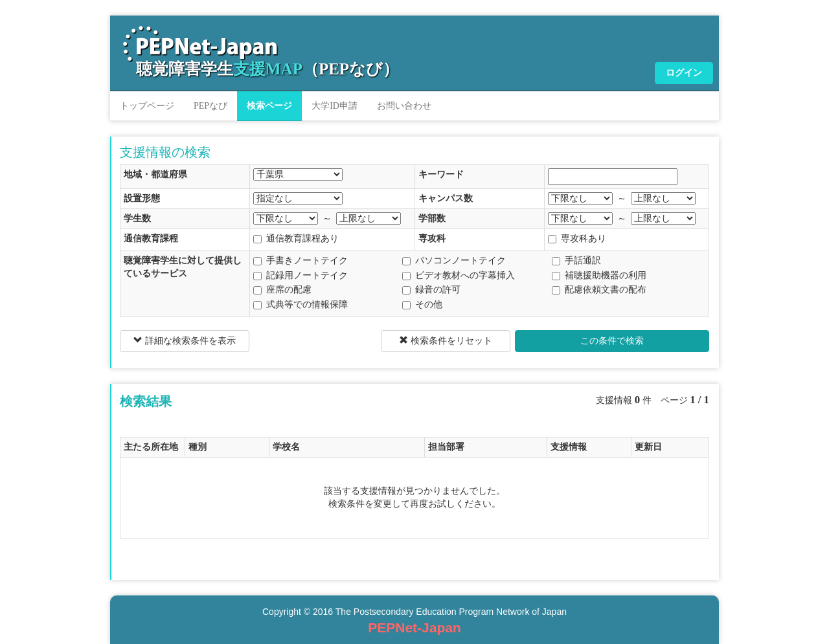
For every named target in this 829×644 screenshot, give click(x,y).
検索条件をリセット (446, 340)
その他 (422, 305)
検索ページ (269, 106)
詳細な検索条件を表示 (185, 340)
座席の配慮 (282, 290)
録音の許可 (431, 290)
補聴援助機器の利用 (599, 275)
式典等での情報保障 (301, 305)
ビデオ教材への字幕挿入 (459, 275)
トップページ (147, 106)
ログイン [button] (684, 73)
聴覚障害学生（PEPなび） (267, 69)
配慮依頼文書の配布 (599, 290)
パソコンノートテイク (454, 261)
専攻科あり (577, 239)
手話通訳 (576, 261)
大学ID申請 (335, 106)
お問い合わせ (404, 106)
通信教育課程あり (296, 239)
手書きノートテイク (301, 261)
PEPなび (210, 106)
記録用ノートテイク (301, 275)
